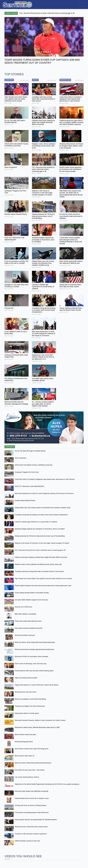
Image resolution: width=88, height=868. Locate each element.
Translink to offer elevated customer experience (31, 834)
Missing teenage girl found (24, 742)
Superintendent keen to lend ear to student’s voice (32, 798)
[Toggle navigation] (82, 5)
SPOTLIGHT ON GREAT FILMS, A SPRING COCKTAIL (34, 465)
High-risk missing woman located (26, 678)
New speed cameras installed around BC (29, 628)
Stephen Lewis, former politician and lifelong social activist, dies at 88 (38, 564)
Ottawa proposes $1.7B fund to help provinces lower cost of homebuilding (40, 536)
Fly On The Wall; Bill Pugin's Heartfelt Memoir (30, 451)
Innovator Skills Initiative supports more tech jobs (31, 600)
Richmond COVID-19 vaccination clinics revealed (31, 656)
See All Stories (24, 80)
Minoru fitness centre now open (25, 734)
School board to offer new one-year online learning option (34, 671)
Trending (10, 447)
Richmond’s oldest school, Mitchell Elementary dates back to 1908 (37, 727)
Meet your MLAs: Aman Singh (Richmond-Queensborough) (35, 642)
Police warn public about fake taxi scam (28, 621)
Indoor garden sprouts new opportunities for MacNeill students (36, 820)
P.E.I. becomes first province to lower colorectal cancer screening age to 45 (40, 550)
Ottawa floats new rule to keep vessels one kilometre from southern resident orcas (43, 508)
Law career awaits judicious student (27, 777)
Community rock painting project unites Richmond (32, 812)
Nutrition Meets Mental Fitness (25, 501)
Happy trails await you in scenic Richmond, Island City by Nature (37, 685)
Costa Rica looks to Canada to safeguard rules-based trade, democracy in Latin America (45, 479)
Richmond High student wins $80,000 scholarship (32, 791)
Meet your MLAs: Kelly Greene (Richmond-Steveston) (33, 763)
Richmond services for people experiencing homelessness (34, 649)
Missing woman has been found (25, 692)
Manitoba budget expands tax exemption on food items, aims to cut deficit (40, 529)
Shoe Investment (21, 458)
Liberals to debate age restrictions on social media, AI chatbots (36, 522)
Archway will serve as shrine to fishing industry (31, 805)
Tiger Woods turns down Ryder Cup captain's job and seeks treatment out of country (43, 578)
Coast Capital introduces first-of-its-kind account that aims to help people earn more (43, 586)
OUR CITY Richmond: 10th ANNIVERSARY (30, 486)
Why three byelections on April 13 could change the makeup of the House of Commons (44, 493)
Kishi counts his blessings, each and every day (31, 664)
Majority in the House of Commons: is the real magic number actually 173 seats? (42, 543)
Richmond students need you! (25, 635)
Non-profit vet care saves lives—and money (30, 770)
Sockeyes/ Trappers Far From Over (27, 472)
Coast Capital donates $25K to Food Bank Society (32, 593)
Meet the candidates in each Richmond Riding (30, 699)
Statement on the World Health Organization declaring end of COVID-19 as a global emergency (47, 784)
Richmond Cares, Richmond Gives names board (31, 827)
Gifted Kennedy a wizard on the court (27, 841)
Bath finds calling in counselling (25, 614)
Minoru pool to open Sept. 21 (25, 756)
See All (7, 859)
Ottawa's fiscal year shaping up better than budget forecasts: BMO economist (41, 557)
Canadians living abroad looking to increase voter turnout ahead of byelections (41, 515)
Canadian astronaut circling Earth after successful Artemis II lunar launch (39, 571)
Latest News (11, 13)
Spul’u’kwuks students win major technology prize (32, 749)
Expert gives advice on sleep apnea (27, 713)
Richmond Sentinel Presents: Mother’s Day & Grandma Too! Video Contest (40, 720)
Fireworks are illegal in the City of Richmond (30, 706)
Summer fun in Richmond (23, 607)
